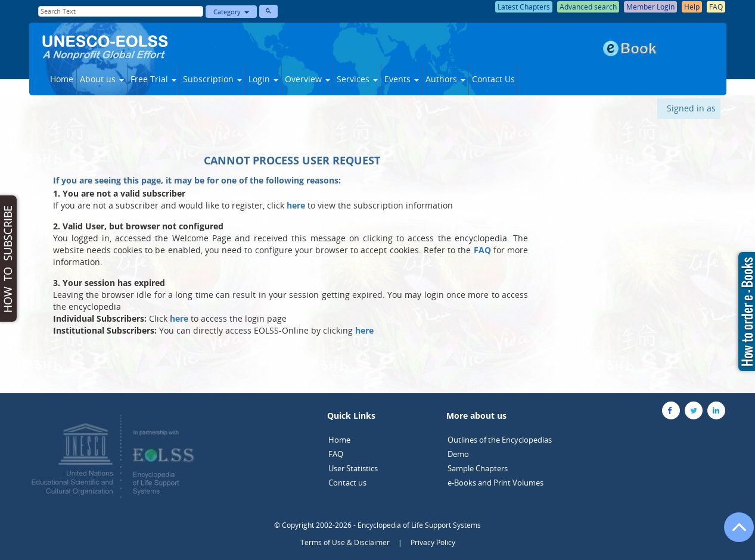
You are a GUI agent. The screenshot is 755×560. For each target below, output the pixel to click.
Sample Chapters (478, 468)
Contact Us (493, 79)
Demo (458, 454)
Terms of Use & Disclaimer (345, 542)
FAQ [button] (716, 7)
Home (62, 79)
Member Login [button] (650, 7)
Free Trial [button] (153, 79)
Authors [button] (445, 79)
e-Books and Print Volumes (495, 483)
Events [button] (402, 79)
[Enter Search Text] (121, 11)
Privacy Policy (433, 542)
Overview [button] (307, 79)
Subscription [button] (212, 79)
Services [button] (357, 79)
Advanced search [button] (588, 7)
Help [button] (692, 7)
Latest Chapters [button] (524, 7)
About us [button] (102, 79)
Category (231, 12)
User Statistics (353, 468)
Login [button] (263, 79)
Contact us (347, 483)
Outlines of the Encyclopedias (500, 440)
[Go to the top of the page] (734, 533)
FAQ (336, 454)
